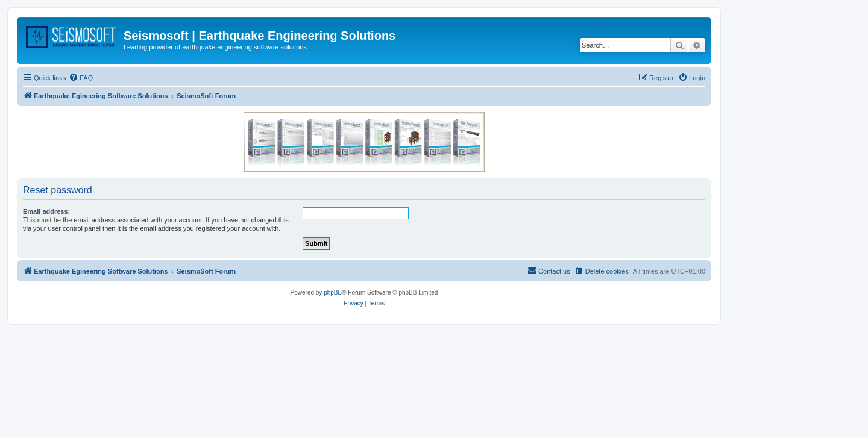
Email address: (46, 211)
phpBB (333, 293)
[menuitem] (81, 78)
